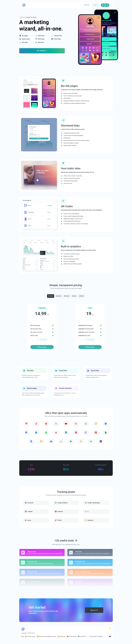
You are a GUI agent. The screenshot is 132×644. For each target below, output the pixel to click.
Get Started (42, 51)
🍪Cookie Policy (71, 636)
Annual (74, 296)
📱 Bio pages (24, 36)
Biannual (67, 296)
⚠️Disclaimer (61, 636)
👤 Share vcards (25, 39)
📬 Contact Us (82, 636)
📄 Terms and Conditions (95, 636)
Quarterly (59, 296)
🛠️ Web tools (40, 42)
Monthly (51, 296)
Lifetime (81, 296)
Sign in (95, 5)
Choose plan (42, 347)
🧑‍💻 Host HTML (56, 39)
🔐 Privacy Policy (30, 636)
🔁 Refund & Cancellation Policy (46, 636)
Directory (87, 5)
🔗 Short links (40, 36)
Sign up (105, 5)
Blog (22, 636)
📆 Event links (40, 39)
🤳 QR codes (23, 42)
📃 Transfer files (57, 36)
